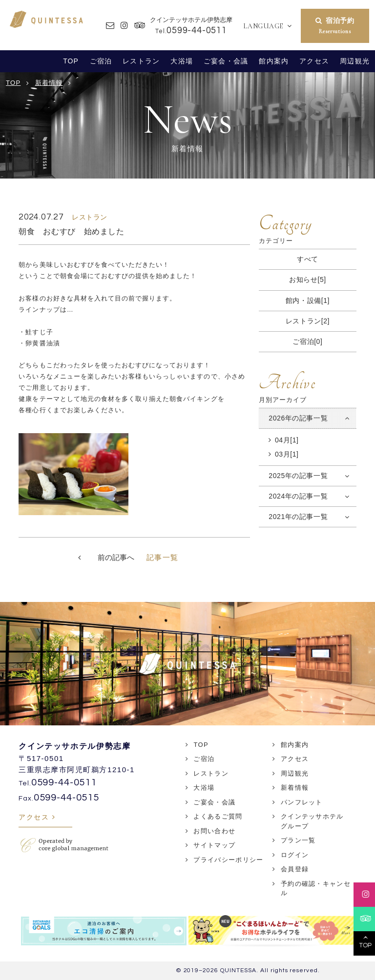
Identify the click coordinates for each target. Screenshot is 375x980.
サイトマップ (214, 845)
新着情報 (295, 788)
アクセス (314, 61)
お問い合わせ (214, 831)
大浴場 (181, 61)
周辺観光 (355, 61)
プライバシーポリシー (228, 860)
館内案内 (274, 61)
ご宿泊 (101, 61)
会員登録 (295, 869)
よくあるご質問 (218, 816)
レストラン (141, 61)
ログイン (295, 855)
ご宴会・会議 (226, 61)
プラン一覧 (298, 840)
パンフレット (302, 802)
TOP (71, 61)
